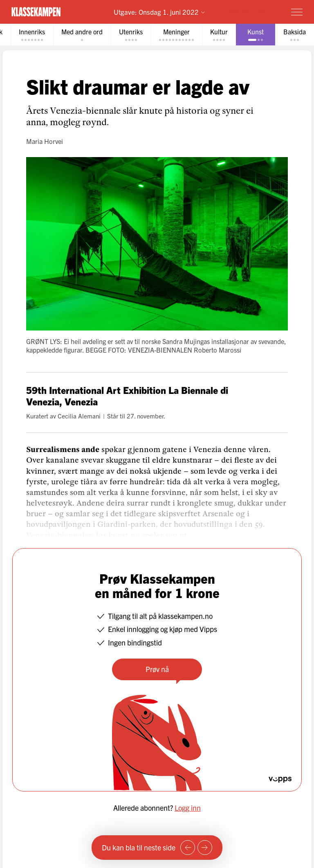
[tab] (32, 35)
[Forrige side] (188, 848)
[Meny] (297, 12)
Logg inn (188, 808)
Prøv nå (157, 669)
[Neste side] (205, 848)
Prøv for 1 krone (249, 12)
